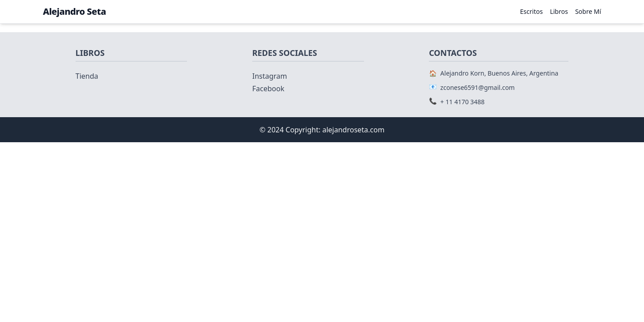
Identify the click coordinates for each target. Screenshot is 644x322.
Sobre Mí (588, 11)
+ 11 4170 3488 (463, 102)
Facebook (268, 89)
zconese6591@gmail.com (478, 87)
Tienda (87, 76)
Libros (559, 11)
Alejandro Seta (74, 11)
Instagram (270, 76)
